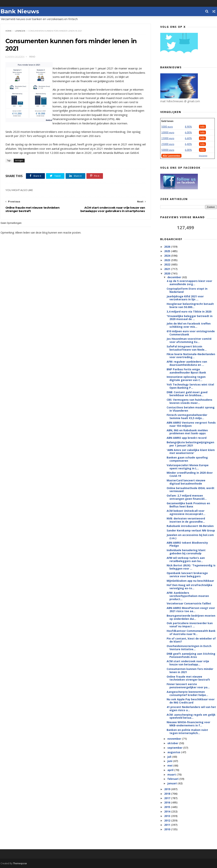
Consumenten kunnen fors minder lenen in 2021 (190, 670)
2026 (168, 247)
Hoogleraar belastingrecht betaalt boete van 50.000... (190, 305)
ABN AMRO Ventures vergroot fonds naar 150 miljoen (191, 424)
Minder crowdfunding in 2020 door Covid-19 (190, 474)
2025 (168, 251)
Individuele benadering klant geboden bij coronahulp (186, 552)
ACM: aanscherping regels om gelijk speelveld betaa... (191, 716)
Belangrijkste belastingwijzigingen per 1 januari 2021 (190, 444)
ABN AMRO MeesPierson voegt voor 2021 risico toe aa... (191, 609)
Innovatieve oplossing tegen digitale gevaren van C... (186, 378)
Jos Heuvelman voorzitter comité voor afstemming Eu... (189, 340)
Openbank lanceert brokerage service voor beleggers (187, 575)
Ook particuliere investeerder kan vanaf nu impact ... (190, 625)
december (175, 277)
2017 (168, 798)
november (175, 739)
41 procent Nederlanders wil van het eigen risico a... (191, 709)
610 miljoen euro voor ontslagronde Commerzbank (191, 333)
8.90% (188, 127)
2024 (168, 256)
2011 (168, 825)
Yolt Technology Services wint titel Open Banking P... (190, 386)
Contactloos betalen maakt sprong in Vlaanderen (191, 409)
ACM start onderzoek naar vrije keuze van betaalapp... (188, 663)
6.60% (188, 138)
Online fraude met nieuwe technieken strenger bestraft (188, 678)
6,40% (188, 144)
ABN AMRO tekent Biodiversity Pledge (187, 544)
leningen (20, 31)
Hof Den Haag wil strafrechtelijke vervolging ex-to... (189, 587)
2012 (168, 820)
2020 (168, 273)
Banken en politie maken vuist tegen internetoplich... (187, 731)
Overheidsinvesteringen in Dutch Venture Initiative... (189, 648)
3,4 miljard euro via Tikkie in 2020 (189, 312)
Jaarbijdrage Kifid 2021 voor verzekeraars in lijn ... (185, 298)
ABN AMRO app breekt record (187, 438)
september (175, 748)
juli (170, 757)
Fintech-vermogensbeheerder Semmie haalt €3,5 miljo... (187, 416)
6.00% (188, 132)
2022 (168, 264)
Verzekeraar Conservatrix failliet (189, 603)
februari (173, 779)
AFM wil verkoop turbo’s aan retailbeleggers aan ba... (186, 559)
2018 (168, 794)
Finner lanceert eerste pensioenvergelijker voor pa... (188, 686)
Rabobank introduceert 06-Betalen (190, 526)
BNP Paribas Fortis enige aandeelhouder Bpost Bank (186, 371)
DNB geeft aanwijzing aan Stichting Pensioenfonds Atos (191, 655)
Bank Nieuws (20, 11)
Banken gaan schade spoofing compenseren (187, 459)
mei (170, 765)
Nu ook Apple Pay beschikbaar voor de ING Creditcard (191, 701)
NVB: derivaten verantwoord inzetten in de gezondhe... (186, 520)
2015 (168, 807)
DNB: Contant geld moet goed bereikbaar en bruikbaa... (187, 394)
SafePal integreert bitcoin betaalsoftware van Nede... (187, 348)
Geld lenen (167, 121)
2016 (168, 802)
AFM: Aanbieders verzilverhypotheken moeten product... (188, 596)
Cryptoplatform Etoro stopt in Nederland (187, 290)
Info (203, 127)
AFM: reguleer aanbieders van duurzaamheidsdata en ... (187, 363)
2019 (168, 789)
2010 (168, 829)
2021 (168, 269)
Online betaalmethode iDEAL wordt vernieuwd (191, 490)
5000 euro (167, 127)
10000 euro (168, 132)
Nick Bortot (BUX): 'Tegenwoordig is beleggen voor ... (191, 567)
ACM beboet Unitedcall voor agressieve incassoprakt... (186, 512)
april (171, 770)
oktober (173, 743)
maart (172, 774)
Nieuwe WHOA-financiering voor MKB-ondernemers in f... (188, 724)
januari (172, 783)
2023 (168, 260)
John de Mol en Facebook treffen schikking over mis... (189, 325)
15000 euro (168, 138)
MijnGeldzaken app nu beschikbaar (190, 581)
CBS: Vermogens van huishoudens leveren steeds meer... (189, 401)
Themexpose (20, 863)
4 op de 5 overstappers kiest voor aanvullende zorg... (189, 283)
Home (9, 31)
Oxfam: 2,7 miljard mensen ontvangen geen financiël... (187, 497)
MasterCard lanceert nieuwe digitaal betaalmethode (186, 482)
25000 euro (168, 144)
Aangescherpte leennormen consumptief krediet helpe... (187, 693)
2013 (168, 816)
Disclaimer (203, 156)
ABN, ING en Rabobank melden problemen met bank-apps (187, 432)
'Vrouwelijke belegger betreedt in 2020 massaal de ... (190, 318)
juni (170, 761)
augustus (174, 752)
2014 (168, 811)
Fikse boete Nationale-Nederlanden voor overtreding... (191, 356)
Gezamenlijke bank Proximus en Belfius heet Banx (188, 505)
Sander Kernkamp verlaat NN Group (191, 530)
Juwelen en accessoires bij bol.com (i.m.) (190, 537)
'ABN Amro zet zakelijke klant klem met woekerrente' (191, 452)
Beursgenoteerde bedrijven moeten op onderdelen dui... (191, 617)
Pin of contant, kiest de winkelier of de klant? (191, 640)
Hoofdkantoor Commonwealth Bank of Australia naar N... (191, 632)
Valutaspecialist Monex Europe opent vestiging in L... (188, 467)
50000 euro (168, 150)
